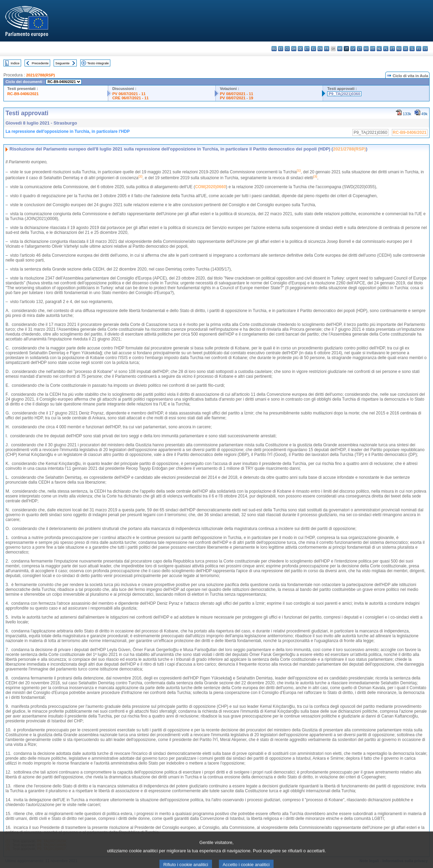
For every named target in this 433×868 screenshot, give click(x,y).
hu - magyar (366, 49)
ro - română (399, 49)
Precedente (40, 63)
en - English (320, 49)
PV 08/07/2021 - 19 (237, 98)
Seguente (62, 63)
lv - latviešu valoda (353, 49)
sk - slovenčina (406, 49)
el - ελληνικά (314, 49)
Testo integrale (98, 63)
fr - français (327, 49)
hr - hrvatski (340, 49)
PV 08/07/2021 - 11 (237, 94)
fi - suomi (419, 49)
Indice (15, 63)
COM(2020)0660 (210, 187)
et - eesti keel (307, 49)
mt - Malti (373, 49)
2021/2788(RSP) (40, 75)
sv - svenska (425, 49)
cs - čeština (287, 49)
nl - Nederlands (379, 49)
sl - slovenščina (412, 49)
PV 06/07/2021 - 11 (129, 94)
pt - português (392, 49)
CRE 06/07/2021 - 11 (131, 98)
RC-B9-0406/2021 (23, 94)
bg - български (274, 49)
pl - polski (386, 49)
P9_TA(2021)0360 (344, 94)
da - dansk (294, 49)
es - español (281, 49)
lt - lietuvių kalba (360, 49)
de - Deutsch (300, 49)
